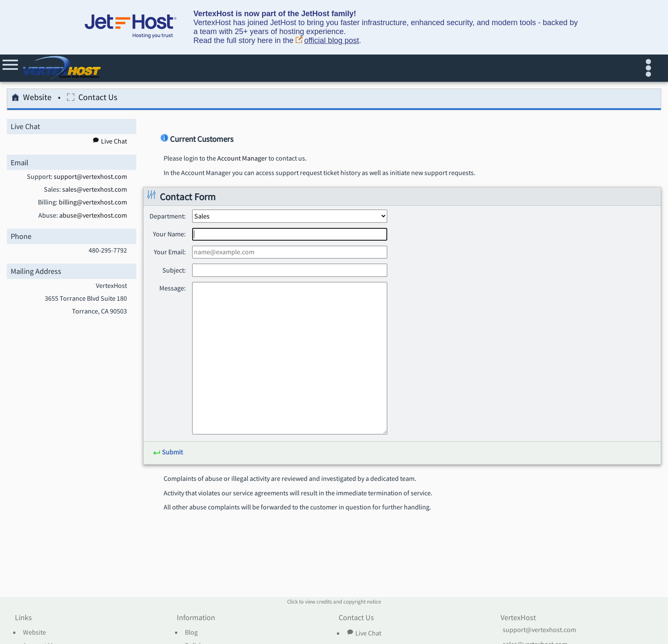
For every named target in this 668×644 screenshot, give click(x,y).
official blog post (327, 41)
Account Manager (242, 158)
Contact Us (92, 99)
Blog (191, 632)
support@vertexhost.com (90, 177)
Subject (173, 270)
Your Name (168, 234)
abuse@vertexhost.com (93, 216)
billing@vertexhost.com (93, 202)
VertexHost (518, 618)
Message (172, 288)
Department (167, 216)
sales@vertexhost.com (95, 190)
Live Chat (364, 633)
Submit (168, 453)
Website (32, 99)
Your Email (169, 252)
